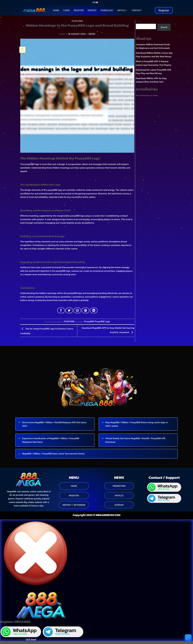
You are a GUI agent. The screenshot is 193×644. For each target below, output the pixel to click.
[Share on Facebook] (61, 310)
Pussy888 (89, 321)
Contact (137, 10)
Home (56, 10)
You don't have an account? (18, 639)
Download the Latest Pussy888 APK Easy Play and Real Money (154, 72)
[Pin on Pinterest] (86, 310)
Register (79, 10)
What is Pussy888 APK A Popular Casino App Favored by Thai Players (154, 63)
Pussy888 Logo (102, 321)
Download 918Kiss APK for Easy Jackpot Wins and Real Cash (151, 80)
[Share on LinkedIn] (94, 310)
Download (107, 10)
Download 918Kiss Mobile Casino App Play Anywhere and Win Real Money (154, 55)
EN (96, 2)
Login (66, 10)
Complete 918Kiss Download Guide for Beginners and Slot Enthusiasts (153, 46)
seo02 (92, 34)
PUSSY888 (77, 21)
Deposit (92, 10)
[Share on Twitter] (69, 310)
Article (122, 10)
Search (139, 21)
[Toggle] (20, 423)
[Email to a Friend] (77, 310)
